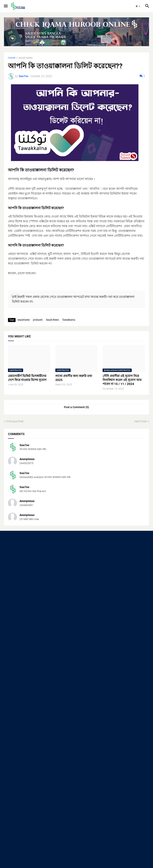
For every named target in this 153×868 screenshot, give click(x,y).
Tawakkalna (69, 320)
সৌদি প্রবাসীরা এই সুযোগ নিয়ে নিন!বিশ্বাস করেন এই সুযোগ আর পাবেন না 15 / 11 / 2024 (122, 380)
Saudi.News (52, 320)
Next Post (141, 421)
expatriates (25, 58)
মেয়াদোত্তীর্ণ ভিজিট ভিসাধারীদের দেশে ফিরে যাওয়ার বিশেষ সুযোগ (27, 378)
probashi (38, 320)
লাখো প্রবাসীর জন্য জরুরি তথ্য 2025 (74, 378)
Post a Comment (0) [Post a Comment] (76, 407)
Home (12, 58)
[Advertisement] (76, 567)
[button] (5, 6)
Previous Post (15, 421)
